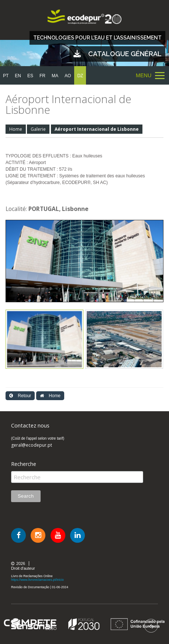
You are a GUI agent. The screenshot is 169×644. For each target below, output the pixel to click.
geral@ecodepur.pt (32, 445)
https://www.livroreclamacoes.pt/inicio (37, 580)
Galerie (38, 129)
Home (16, 129)
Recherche (24, 464)
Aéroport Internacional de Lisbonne (97, 129)
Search (26, 496)
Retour (20, 396)
